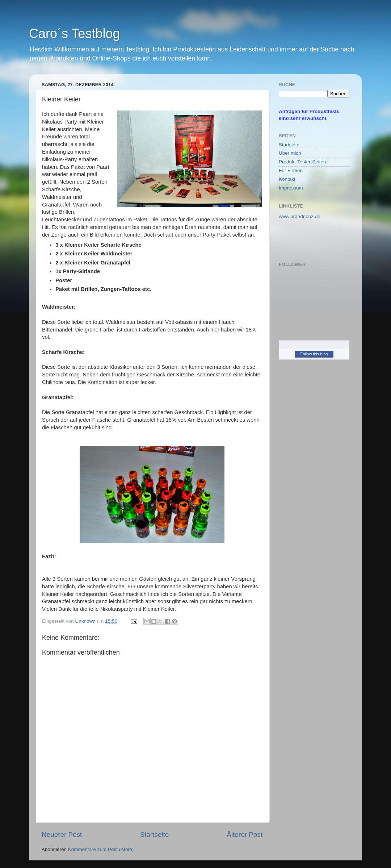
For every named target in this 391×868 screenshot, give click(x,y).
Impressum (291, 188)
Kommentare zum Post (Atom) (101, 849)
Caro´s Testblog (74, 34)
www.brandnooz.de (300, 216)
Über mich (290, 153)
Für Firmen (291, 170)
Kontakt (287, 179)
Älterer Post (245, 834)
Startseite (154, 834)
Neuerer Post (62, 834)
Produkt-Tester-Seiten (302, 162)
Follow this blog (314, 354)
